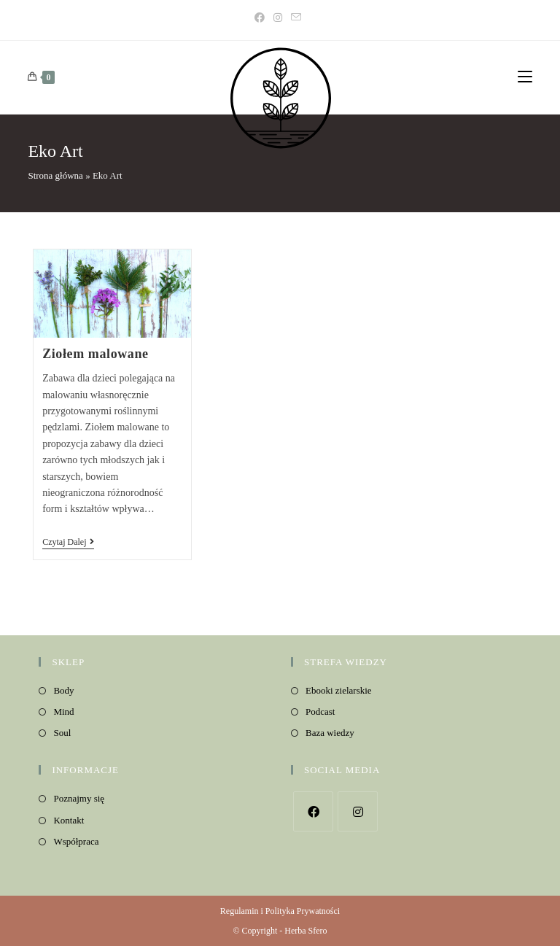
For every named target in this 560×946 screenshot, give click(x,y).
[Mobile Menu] (525, 77)
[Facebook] (262, 18)
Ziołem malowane (96, 354)
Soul (62, 733)
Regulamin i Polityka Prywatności (280, 911)
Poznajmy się (79, 798)
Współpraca (76, 841)
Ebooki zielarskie (339, 690)
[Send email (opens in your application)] (296, 18)
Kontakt (69, 820)
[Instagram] (278, 18)
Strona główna (55, 175)
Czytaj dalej (68, 543)
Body (63, 690)
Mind (63, 712)
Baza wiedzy (330, 733)
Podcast (320, 712)
